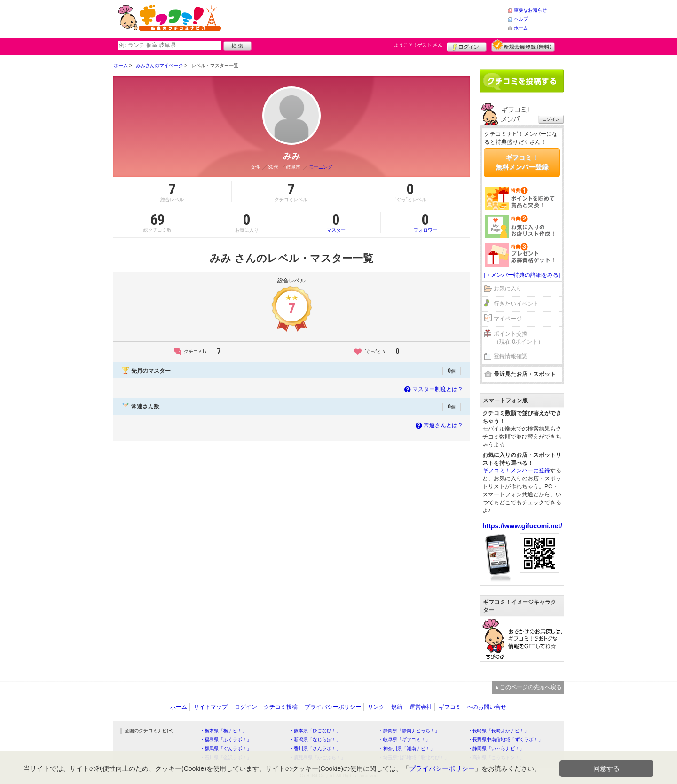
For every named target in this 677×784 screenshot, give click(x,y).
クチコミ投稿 (281, 707)
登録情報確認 (511, 356)
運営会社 (421, 707)
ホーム (521, 28)
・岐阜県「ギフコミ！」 (404, 740)
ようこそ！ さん (418, 45)
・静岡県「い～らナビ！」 (496, 749)
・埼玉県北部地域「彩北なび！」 (414, 757)
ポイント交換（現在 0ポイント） (519, 338)
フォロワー (425, 222)
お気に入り (508, 289)
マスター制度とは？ (433, 389)
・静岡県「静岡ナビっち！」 (409, 731)
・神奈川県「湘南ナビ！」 (407, 749)
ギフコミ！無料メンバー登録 (522, 162)
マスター (336, 222)
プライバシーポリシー (333, 707)
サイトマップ (211, 707)
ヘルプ (521, 19)
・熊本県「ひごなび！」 (315, 731)
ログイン (467, 46)
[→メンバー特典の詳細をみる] (522, 275)
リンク (376, 707)
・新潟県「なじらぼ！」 (315, 740)
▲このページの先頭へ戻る (528, 687)
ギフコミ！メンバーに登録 (516, 470)
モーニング (321, 167)
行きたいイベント (516, 304)
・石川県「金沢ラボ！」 (226, 757)
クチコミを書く (522, 81)
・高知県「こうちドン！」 (496, 757)
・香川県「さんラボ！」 (315, 749)
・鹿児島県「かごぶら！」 (317, 757)
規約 (397, 707)
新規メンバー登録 (523, 46)
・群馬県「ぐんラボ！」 (226, 749)
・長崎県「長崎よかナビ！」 (498, 731)
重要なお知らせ (530, 10)
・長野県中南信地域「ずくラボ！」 (505, 740)
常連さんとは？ (438, 425)
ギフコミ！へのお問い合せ (472, 707)
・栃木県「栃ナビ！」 (223, 731)
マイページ (508, 319)
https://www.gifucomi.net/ (522, 526)
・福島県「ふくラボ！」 (226, 740)
